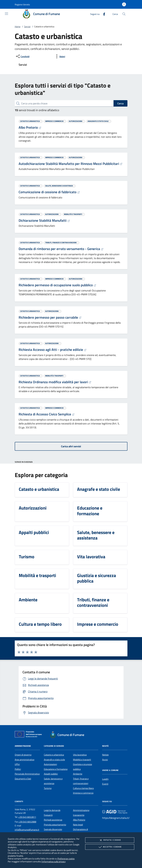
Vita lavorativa (80, 755)
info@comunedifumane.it (27, 830)
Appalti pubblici (51, 774)
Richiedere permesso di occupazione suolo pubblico (57, 285)
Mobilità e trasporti (82, 760)
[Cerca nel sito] (124, 14)
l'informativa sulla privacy (53, 861)
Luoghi (105, 779)
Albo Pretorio (30, 127)
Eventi (105, 784)
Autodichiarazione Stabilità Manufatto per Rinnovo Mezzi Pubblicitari (71, 164)
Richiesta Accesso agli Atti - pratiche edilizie (53, 350)
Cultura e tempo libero (83, 788)
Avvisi (105, 760)
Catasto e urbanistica (54, 755)
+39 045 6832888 (27, 822)
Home (18, 27)
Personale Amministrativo (27, 774)
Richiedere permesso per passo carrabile (50, 317)
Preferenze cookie (66, 859)
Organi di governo (23, 755)
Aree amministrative (25, 760)
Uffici (17, 764)
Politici (18, 769)
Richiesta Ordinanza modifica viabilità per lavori (55, 382)
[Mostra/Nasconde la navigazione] (6, 14)
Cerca (120, 103)
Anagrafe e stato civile (54, 760)
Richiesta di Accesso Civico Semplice (47, 414)
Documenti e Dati (23, 779)
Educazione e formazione (56, 769)
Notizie (105, 755)
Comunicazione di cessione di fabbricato (49, 192)
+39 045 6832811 (27, 817)
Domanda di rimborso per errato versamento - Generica (61, 249)
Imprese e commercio (83, 793)
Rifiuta (110, 840)
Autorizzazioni (50, 764)
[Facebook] (103, 14)
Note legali (78, 825)
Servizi (27, 27)
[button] (22, 4)
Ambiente (78, 774)
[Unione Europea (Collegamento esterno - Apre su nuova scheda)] (29, 735)
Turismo (48, 788)
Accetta (110, 847)
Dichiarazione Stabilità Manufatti (44, 220)
